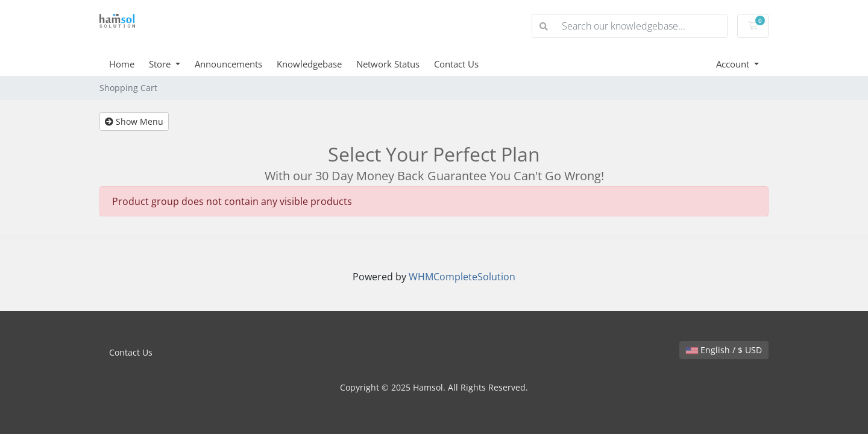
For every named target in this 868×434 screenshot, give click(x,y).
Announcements (228, 64)
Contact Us (456, 64)
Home (122, 64)
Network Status (388, 64)
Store (161, 64)
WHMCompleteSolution (462, 277)
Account (734, 64)
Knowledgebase (309, 64)
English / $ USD (724, 350)
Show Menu (134, 121)
